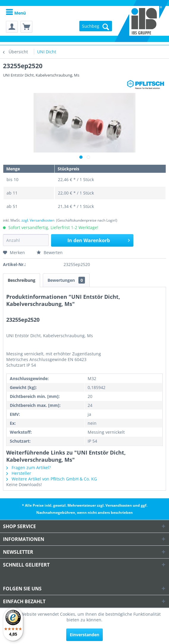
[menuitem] (16, 13)
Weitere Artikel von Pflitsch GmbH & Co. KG (52, 479)
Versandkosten (119, 505)
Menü (16, 13)
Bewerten (50, 252)
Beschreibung (22, 280)
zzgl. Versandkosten (38, 220)
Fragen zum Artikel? (29, 468)
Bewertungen (66, 280)
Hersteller (19, 473)
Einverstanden (84, 635)
